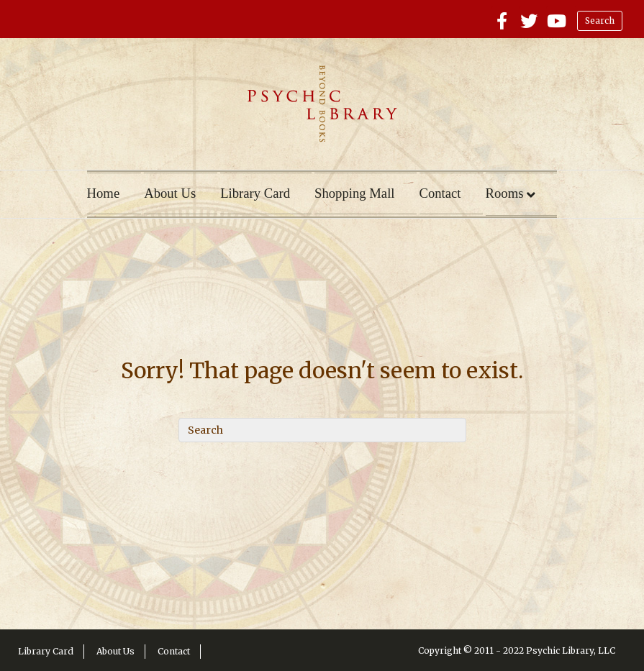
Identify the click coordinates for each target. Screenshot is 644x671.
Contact (440, 193)
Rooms (505, 193)
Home (104, 193)
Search (600, 20)
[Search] (322, 430)
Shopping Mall (354, 193)
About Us (170, 193)
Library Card (255, 193)
